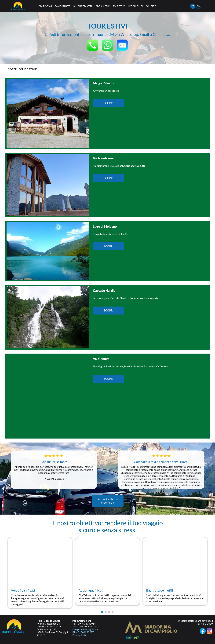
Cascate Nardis (104, 290)
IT (193, 6)
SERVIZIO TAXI (45, 6)
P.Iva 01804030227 (83, 632)
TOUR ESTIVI (119, 6)
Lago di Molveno (105, 226)
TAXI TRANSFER (63, 6)
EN (199, 6)
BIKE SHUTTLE (103, 6)
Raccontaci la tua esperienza (107, 501)
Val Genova (101, 359)
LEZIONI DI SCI (136, 6)
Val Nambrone (103, 158)
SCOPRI (109, 103)
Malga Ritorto (103, 83)
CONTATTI (151, 6)
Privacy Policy (80, 635)
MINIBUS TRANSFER (83, 6)
